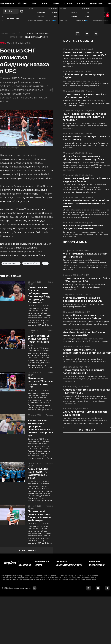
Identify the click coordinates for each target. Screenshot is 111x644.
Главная (4, 33)
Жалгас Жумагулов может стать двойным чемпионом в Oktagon (83, 317)
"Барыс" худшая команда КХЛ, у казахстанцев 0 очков (38, 473)
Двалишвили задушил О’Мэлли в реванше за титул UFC (40, 383)
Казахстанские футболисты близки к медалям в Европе (86, 180)
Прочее (81, 3)
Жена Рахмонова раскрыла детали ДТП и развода (85, 255)
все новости (87, 430)
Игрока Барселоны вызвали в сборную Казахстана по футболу (83, 158)
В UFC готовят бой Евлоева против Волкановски (85, 413)
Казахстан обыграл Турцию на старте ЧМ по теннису (86, 138)
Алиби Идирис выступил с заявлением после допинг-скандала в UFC (87, 353)
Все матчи (13, 19)
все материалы (27, 550)
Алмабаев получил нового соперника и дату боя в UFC (86, 391)
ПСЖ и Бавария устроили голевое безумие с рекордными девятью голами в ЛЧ (85, 117)
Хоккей (68, 3)
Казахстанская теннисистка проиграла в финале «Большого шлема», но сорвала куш (40, 428)
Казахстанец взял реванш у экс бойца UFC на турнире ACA (87, 280)
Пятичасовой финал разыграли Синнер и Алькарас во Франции (40, 516)
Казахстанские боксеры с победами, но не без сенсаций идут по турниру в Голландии (40, 295)
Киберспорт (97, 3)
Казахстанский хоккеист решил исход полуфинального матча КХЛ (84, 54)
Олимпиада (7, 3)
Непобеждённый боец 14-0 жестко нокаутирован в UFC (85, 334)
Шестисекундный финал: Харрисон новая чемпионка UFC (39, 340)
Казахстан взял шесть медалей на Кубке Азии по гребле (84, 96)
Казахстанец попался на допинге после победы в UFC (84, 372)
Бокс (34, 3)
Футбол (23, 3)
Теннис (56, 3)
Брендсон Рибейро (31, 263)
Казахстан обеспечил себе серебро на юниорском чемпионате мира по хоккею (86, 203)
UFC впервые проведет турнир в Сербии (83, 76)
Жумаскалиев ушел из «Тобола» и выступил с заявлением (84, 227)
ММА (44, 3)
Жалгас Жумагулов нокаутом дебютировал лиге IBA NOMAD (82, 299)
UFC (45, 263)
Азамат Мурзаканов (11, 263)
